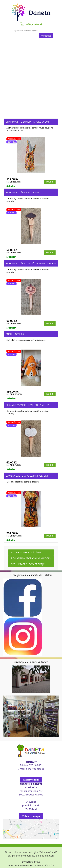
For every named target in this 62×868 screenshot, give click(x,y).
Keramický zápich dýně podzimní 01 (28, 405)
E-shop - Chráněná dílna (26, 552)
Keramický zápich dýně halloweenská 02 (31, 263)
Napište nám (31, 780)
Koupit (50, 182)
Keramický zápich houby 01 (22, 192)
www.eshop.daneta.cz (32, 865)
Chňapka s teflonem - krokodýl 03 (27, 122)
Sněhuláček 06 (15, 334)
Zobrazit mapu (31, 816)
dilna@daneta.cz (35, 769)
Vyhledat (46, 36)
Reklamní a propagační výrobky (31, 558)
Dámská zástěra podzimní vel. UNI (27, 476)
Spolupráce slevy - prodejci (28, 564)
